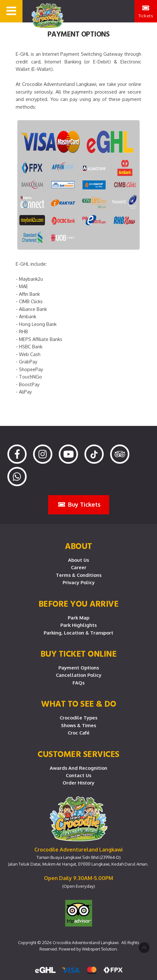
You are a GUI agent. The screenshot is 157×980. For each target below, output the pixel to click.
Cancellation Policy (79, 675)
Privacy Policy (79, 582)
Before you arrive (79, 603)
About (78, 546)
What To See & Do (78, 703)
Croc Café (79, 733)
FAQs (78, 683)
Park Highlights (78, 625)
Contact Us (78, 775)
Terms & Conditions (79, 575)
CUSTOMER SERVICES (78, 754)
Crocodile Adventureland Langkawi (86, 943)
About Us (78, 560)
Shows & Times (78, 725)
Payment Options (79, 668)
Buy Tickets (79, 504)
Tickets (146, 12)
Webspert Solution (99, 949)
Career (79, 567)
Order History (78, 783)
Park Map (78, 618)
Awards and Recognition (78, 768)
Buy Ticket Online (79, 653)
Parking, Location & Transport (78, 633)
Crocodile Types (78, 718)
